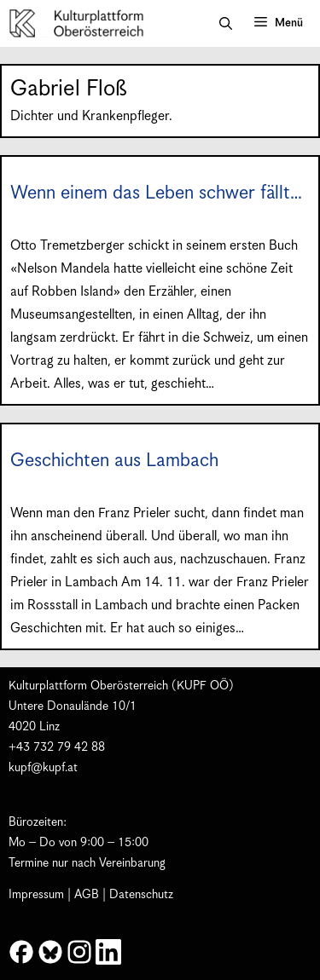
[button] (226, 24)
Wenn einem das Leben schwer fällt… (156, 193)
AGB (87, 895)
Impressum (36, 895)
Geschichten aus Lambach (114, 461)
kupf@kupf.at (43, 768)
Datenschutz (141, 895)
